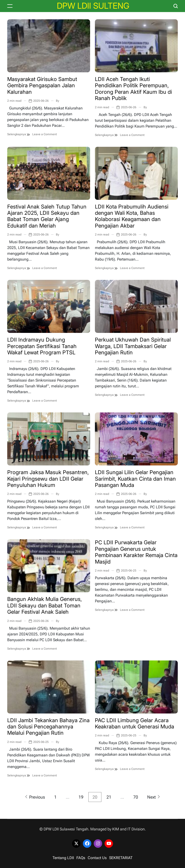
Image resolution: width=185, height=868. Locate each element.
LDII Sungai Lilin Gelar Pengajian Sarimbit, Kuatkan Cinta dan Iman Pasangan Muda (135, 479)
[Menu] (10, 6)
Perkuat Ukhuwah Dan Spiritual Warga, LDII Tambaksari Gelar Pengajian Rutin (133, 346)
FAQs (81, 858)
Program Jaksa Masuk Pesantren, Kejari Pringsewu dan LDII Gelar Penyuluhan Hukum (48, 479)
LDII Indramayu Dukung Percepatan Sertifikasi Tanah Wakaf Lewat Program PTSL (42, 346)
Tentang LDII (63, 858)
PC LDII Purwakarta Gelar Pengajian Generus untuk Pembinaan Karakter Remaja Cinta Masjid (136, 552)
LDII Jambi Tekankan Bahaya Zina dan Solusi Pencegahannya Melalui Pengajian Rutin (48, 727)
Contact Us (97, 858)
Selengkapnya (19, 134)
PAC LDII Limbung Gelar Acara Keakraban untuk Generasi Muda (135, 723)
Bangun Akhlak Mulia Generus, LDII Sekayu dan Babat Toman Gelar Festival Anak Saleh (45, 605)
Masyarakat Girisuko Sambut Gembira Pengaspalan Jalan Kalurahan (42, 85)
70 (136, 797)
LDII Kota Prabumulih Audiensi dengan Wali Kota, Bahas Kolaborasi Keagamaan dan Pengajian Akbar (132, 216)
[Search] (176, 6)
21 (109, 797)
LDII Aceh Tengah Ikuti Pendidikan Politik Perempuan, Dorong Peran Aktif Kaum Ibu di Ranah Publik (133, 89)
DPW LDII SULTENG (93, 6)
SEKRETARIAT (121, 858)
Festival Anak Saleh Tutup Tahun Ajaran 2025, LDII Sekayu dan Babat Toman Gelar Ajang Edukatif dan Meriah (47, 216)
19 (81, 797)
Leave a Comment (45, 134)
